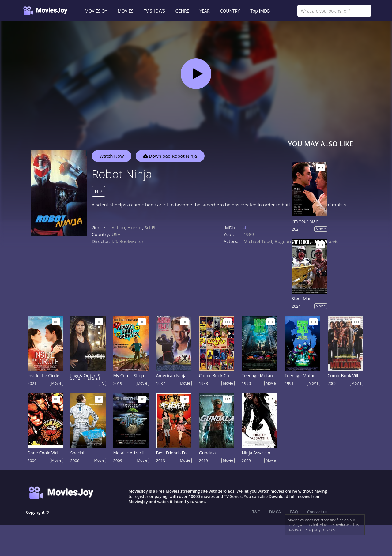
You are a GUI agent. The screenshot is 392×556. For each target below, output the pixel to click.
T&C (256, 512)
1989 (249, 234)
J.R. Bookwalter (128, 241)
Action (119, 227)
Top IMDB (260, 11)
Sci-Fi (150, 227)
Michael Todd (258, 241)
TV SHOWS (154, 11)
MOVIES (125, 11)
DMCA (275, 512)
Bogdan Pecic (289, 241)
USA (116, 234)
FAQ (294, 512)
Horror (135, 227)
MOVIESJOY (96, 11)
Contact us (317, 512)
